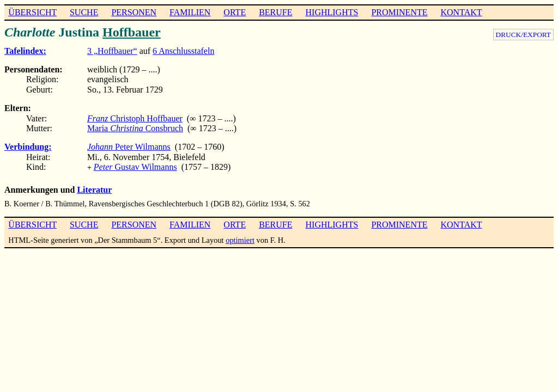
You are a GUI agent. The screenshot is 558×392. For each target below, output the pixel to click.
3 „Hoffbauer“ (112, 51)
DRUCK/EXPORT (523, 35)
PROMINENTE (399, 12)
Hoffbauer (132, 32)
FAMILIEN (190, 12)
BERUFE (275, 12)
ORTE (235, 12)
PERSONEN (134, 12)
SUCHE (84, 12)
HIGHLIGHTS (332, 12)
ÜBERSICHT (32, 12)
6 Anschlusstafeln (183, 51)
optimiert (240, 239)
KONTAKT (461, 12)
